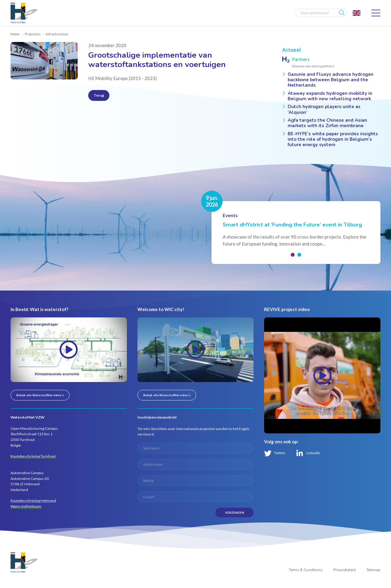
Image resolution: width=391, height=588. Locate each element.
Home (15, 34)
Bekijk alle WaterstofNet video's (40, 395)
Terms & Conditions (306, 570)
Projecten (33, 34)
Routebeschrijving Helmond (33, 501)
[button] (293, 255)
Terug (99, 95)
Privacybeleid (344, 570)
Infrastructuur (57, 34)
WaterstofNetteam (26, 506)
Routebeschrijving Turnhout (33, 456)
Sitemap (373, 570)
